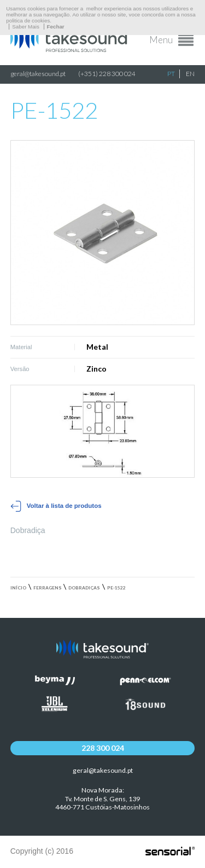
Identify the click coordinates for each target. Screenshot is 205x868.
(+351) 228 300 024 (107, 74)
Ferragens (48, 588)
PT (171, 74)
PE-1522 (116, 588)
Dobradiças (84, 588)
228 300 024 (103, 748)
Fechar (56, 27)
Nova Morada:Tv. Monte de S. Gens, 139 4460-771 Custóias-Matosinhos (102, 799)
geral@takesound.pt (38, 74)
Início (18, 588)
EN (190, 74)
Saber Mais (26, 27)
